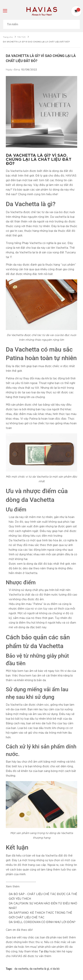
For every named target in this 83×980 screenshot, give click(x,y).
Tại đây (44, 952)
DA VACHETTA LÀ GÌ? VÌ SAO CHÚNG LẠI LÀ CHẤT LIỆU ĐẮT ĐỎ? (39, 160)
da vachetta (21, 969)
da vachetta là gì (39, 969)
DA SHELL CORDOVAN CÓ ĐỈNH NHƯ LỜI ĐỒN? (42, 922)
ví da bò (55, 969)
